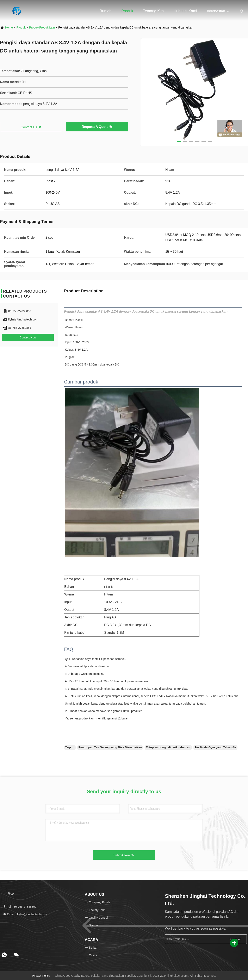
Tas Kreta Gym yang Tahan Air (215, 747)
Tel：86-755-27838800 (20, 907)
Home (9, 27)
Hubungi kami (185, 11)
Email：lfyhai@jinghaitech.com (25, 914)
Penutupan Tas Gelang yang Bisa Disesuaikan (110, 747)
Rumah (105, 11)
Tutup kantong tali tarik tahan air (168, 747)
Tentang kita (153, 11)
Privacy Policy (41, 976)
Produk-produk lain (42, 27)
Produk (127, 11)
